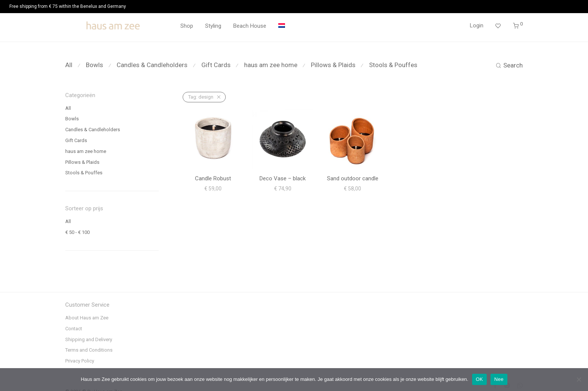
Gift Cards (216, 65)
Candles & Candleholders (152, 65)
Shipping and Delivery (89, 339)
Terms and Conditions (89, 350)
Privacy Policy (80, 361)
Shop (187, 26)
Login (477, 25)
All (69, 65)
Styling (213, 26)
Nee (499, 379)
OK (479, 379)
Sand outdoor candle (353, 178)
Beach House (250, 26)
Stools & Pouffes (393, 65)
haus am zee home (271, 65)
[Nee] (579, 379)
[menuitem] (282, 26)
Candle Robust (213, 178)
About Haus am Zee (87, 318)
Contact (74, 329)
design (201, 97)
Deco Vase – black (283, 178)
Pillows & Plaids (333, 65)
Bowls (94, 65)
